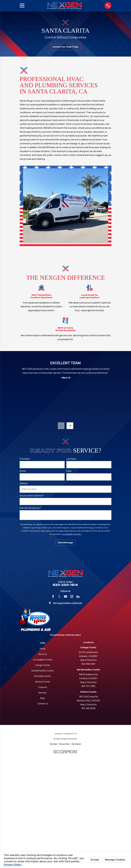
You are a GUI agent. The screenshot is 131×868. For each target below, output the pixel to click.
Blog (43, 698)
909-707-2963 (88, 686)
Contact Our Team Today (65, 47)
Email (69, 471)
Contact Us (43, 704)
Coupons (43, 687)
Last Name (71, 459)
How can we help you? (30, 508)
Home (43, 649)
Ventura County (43, 682)
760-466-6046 (88, 708)
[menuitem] (54, 744)
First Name (25, 459)
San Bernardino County (43, 671)
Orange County (43, 665)
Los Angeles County (43, 660)
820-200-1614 (65, 585)
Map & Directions (88, 660)
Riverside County (43, 676)
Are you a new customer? (32, 496)
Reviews (43, 693)
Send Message (65, 542)
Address (24, 483)
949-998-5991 (88, 664)
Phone (23, 471)
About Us (43, 654)
